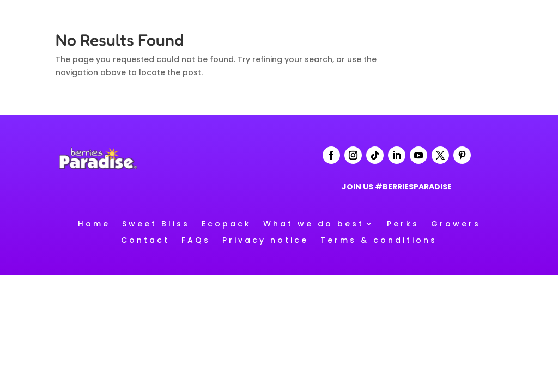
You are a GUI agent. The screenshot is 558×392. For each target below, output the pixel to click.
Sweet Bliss (156, 223)
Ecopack (226, 223)
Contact (145, 239)
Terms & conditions (379, 239)
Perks (403, 223)
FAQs (196, 239)
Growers (456, 223)
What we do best (314, 223)
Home (94, 223)
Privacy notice (265, 239)
